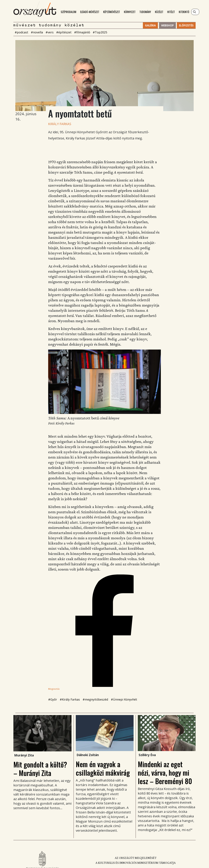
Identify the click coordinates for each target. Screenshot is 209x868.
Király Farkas (60, 124)
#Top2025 (100, 32)
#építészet (64, 32)
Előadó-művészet (90, 12)
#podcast (21, 32)
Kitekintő (184, 12)
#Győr (53, 699)
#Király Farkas (70, 699)
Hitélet (171, 12)
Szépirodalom (68, 12)
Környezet (130, 12)
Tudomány (145, 12)
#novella (37, 32)
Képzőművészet (112, 12)
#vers (50, 32)
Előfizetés (186, 25)
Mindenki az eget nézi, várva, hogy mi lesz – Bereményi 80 (165, 773)
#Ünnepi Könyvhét (124, 699)
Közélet (159, 12)
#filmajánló (82, 32)
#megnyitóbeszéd (95, 699)
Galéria (150, 25)
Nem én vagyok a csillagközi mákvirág (103, 768)
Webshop (167, 25)
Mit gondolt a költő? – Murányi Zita (40, 769)
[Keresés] (195, 12)
